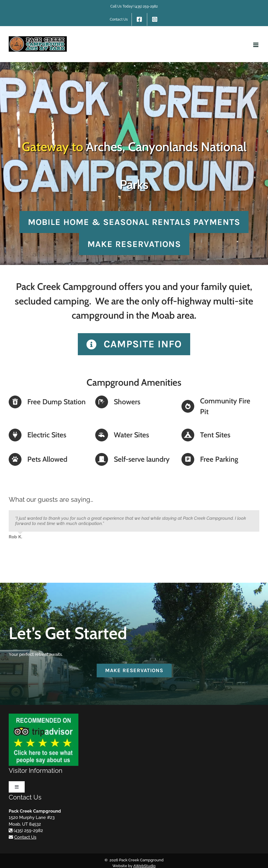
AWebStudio (144, 866)
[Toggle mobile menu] (256, 45)
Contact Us (25, 837)
